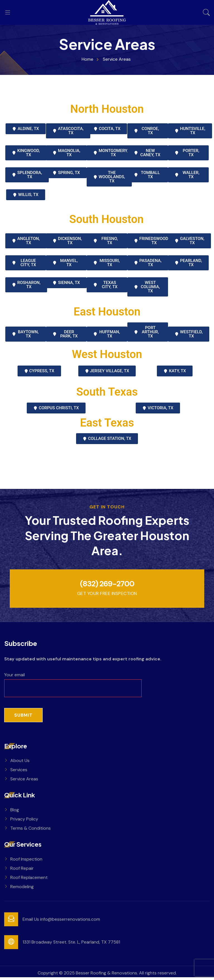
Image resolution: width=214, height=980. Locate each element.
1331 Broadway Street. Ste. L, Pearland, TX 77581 (71, 945)
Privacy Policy (24, 822)
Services (19, 772)
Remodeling (22, 889)
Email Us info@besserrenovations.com (61, 922)
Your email (73, 684)
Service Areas (24, 782)
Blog (15, 813)
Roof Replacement (29, 880)
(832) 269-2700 (107, 585)
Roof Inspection (26, 862)
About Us (20, 763)
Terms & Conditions (31, 831)
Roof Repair (22, 871)
